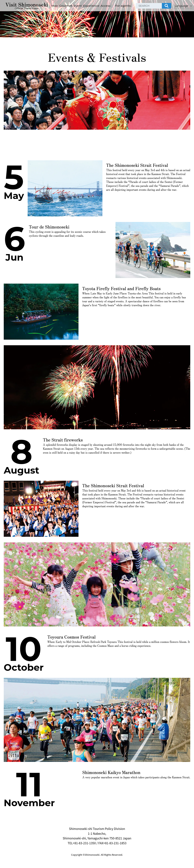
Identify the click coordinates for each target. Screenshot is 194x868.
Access (129, 4)
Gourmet (84, 4)
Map (71, 4)
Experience (113, 4)
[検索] (186, 4)
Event (97, 4)
